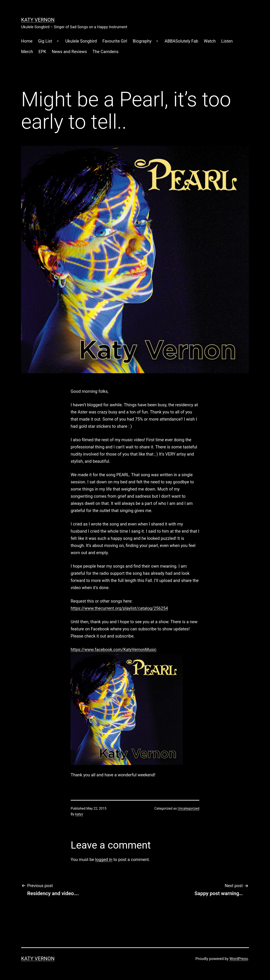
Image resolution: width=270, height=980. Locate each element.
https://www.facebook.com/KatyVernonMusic (114, 650)
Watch (210, 41)
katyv (79, 814)
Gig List (45, 41)
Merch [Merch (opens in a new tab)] (27, 52)
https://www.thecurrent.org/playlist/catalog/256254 (119, 608)
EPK (43, 52)
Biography (142, 41)
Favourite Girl (115, 41)
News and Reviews (69, 52)
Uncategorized (188, 808)
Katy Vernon (38, 20)
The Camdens (106, 52)
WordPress (239, 959)
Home (27, 41)
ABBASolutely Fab (181, 41)
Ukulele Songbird (81, 41)
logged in (104, 860)
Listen (227, 41)
